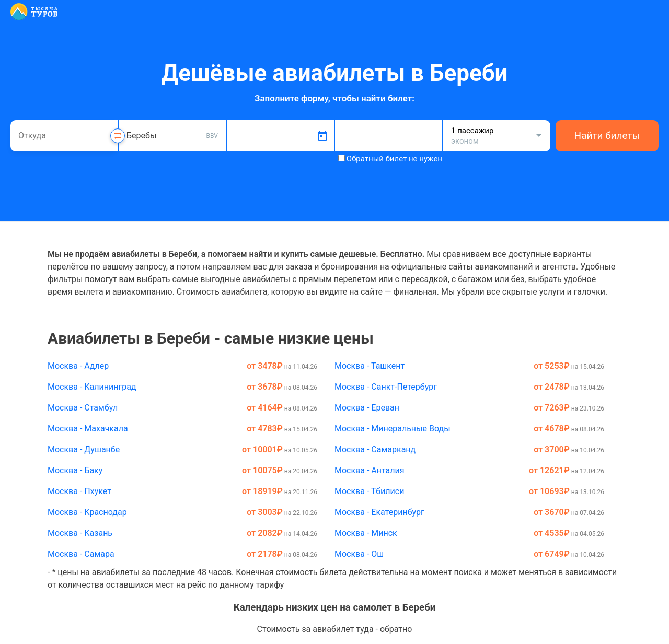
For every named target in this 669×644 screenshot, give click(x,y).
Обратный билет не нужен (394, 159)
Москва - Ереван (367, 408)
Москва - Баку (75, 470)
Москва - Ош (359, 554)
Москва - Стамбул (83, 408)
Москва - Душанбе (84, 449)
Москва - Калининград (92, 387)
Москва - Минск (366, 533)
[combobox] (64, 136)
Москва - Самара (81, 554)
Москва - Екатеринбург (379, 512)
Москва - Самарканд (375, 449)
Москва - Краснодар (87, 512)
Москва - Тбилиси (369, 491)
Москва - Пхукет (79, 491)
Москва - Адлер (78, 366)
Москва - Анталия (370, 470)
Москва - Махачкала (88, 429)
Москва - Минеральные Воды (393, 429)
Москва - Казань (80, 533)
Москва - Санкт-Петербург (386, 387)
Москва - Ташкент (370, 366)
